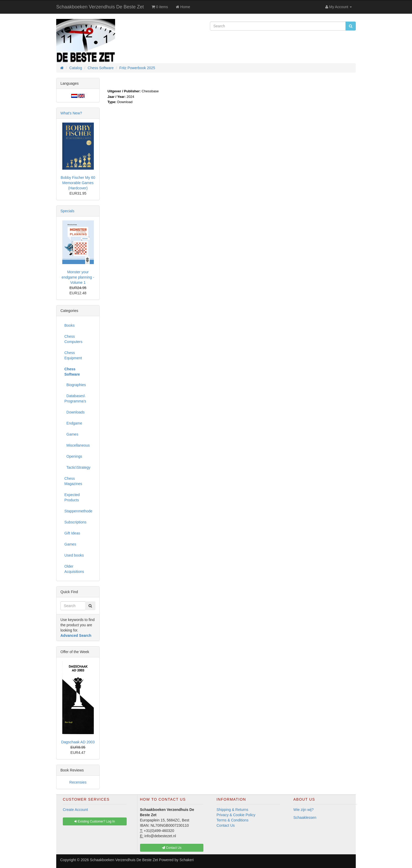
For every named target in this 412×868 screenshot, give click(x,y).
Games (71, 434)
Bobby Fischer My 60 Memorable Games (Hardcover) (78, 183)
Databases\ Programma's (75, 398)
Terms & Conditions (232, 820)
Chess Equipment (73, 355)
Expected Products (72, 497)
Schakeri (187, 860)
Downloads (74, 412)
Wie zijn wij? (304, 810)
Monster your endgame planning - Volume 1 (78, 277)
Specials (67, 211)
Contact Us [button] (172, 848)
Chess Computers (73, 339)
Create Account (75, 810)
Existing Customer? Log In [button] (95, 821)
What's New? (71, 113)
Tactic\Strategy (77, 467)
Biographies (75, 385)
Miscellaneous (77, 445)
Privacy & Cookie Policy (236, 815)
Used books (74, 555)
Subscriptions (75, 522)
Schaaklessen (305, 817)
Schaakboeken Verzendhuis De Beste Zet (100, 7)
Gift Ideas (72, 533)
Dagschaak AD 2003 (78, 742)
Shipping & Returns (232, 810)
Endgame (73, 423)
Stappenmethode (78, 511)
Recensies (78, 782)
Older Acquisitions (74, 569)
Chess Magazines (73, 481)
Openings (73, 456)
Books (69, 325)
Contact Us (226, 825)
